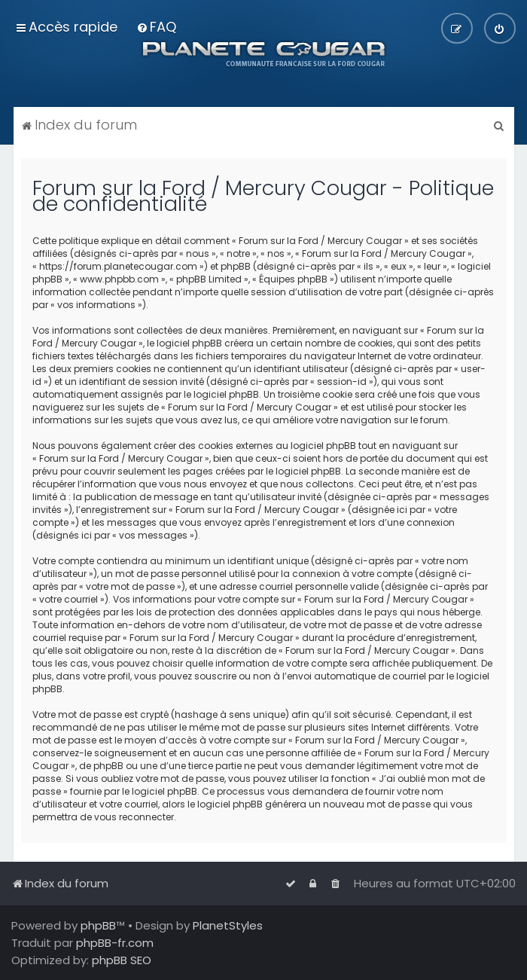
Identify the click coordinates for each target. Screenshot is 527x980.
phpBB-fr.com (115, 943)
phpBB (98, 925)
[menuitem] (156, 27)
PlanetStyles (228, 925)
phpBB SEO (122, 960)
